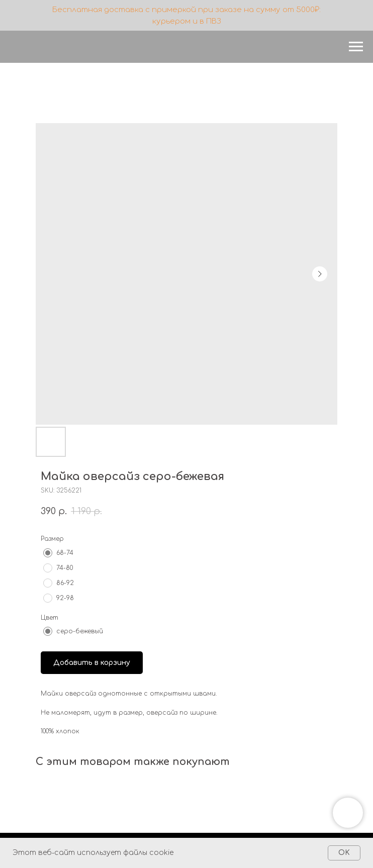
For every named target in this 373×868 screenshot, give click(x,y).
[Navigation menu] (356, 47)
